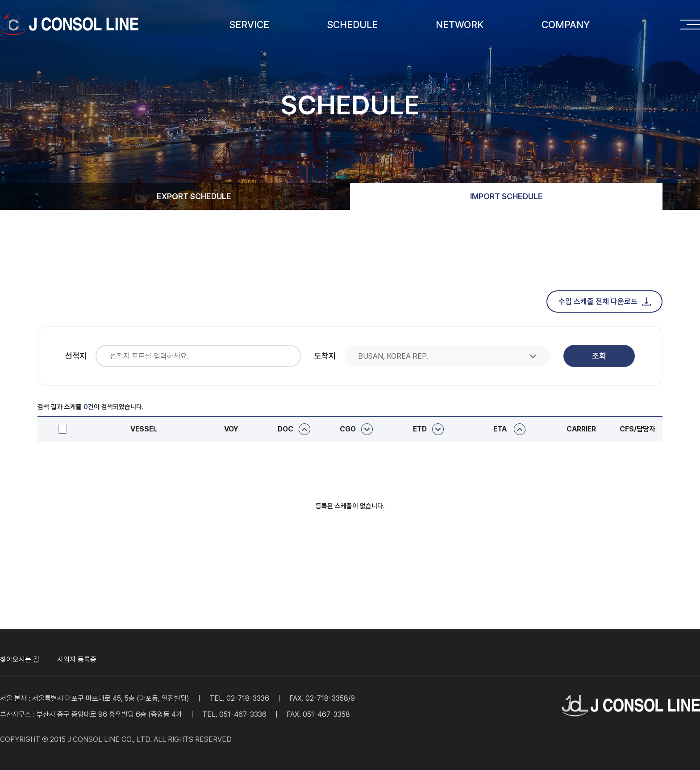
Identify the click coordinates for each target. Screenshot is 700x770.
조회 (599, 356)
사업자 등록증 (77, 659)
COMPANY (566, 25)
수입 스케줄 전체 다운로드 (605, 301)
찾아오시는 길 (20, 659)
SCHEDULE (352, 25)
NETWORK (460, 25)
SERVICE (249, 25)
